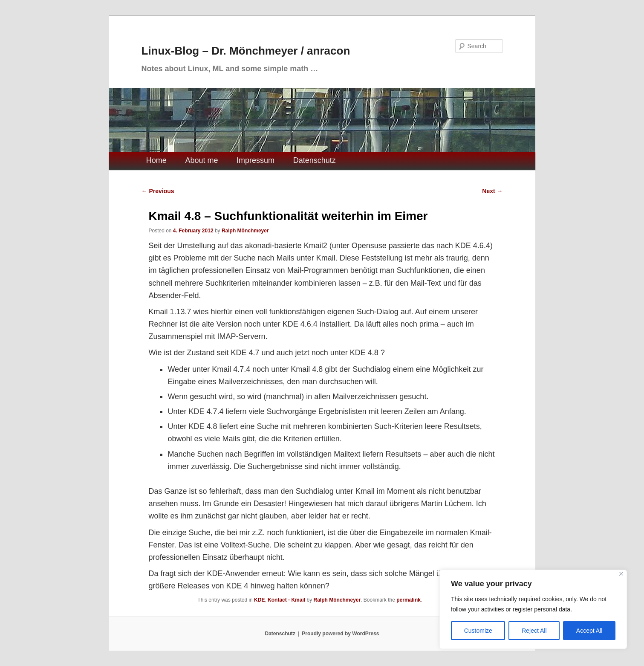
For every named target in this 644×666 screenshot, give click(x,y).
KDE (259, 600)
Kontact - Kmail (286, 600)
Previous (158, 191)
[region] (533, 609)
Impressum (256, 160)
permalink (409, 600)
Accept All (589, 631)
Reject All (534, 631)
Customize (478, 631)
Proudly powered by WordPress (340, 634)
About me (201, 160)
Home (156, 160)
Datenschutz (315, 160)
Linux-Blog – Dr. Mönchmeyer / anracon (246, 51)
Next (492, 191)
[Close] (621, 574)
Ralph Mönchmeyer (245, 231)
